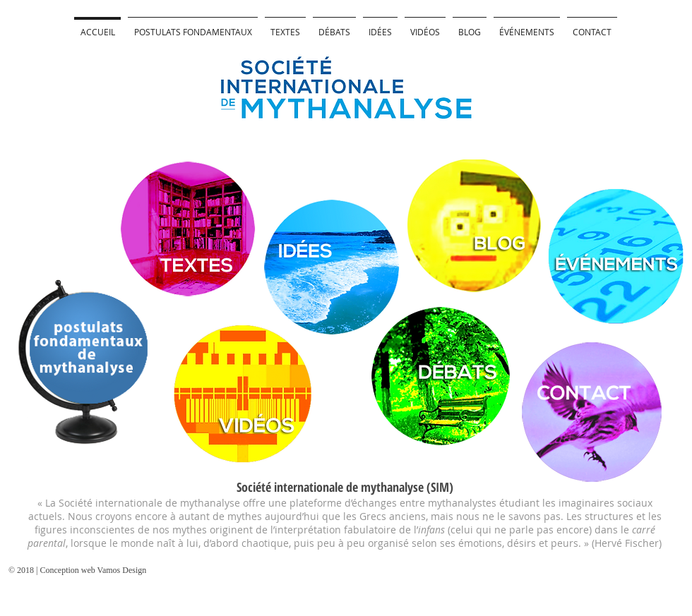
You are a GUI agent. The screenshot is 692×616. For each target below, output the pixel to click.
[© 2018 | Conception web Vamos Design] (88, 570)
